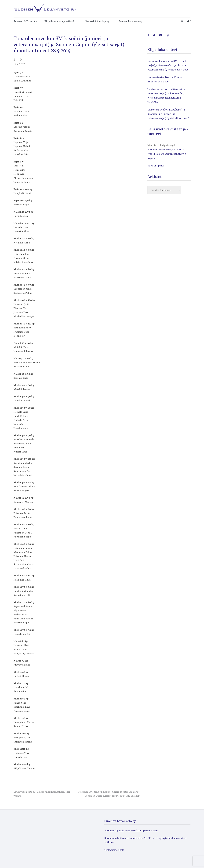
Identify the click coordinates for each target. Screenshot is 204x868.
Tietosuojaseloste (114, 850)
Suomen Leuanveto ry (131, 21)
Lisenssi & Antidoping (97, 21)
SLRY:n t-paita (156, 166)
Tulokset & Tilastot (24, 21)
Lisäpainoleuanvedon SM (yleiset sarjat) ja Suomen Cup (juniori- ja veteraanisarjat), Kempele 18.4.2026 (168, 65)
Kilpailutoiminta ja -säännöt (60, 21)
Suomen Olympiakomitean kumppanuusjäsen (131, 830)
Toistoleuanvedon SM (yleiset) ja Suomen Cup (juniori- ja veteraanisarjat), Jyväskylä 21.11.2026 (168, 114)
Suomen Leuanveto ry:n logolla (166, 149)
